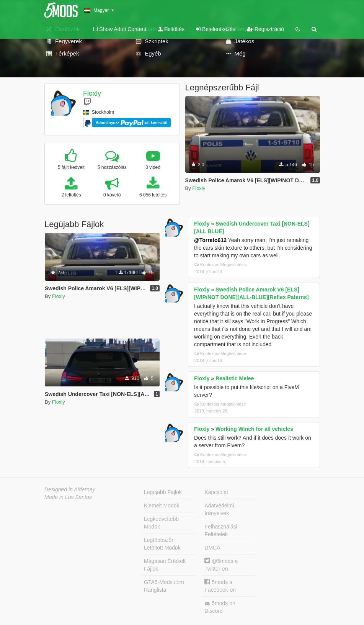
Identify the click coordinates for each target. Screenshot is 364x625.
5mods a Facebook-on (220, 586)
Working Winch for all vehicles (254, 429)
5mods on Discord (220, 607)
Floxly (92, 93)
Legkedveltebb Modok (161, 523)
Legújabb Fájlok (163, 492)
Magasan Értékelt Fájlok (165, 565)
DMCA (212, 548)
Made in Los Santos (68, 497)
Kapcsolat (216, 492)
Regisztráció (265, 29)
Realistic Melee (235, 378)
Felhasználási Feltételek (221, 530)
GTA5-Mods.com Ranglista (164, 586)
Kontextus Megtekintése (220, 265)
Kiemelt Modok (162, 506)
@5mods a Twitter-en (221, 565)
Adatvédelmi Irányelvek (219, 509)
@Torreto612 (210, 240)
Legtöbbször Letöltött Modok (162, 544)
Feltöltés (171, 29)
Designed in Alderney (70, 489)
